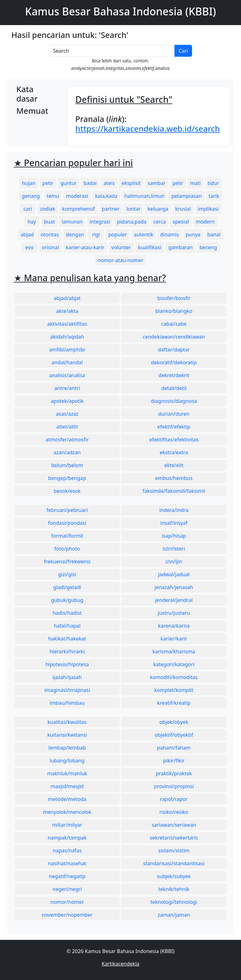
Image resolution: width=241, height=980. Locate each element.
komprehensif (78, 209)
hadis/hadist (67, 613)
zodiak (48, 209)
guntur (68, 183)
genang (31, 196)
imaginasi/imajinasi (67, 690)
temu (53, 196)
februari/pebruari (67, 510)
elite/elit (174, 465)
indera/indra (174, 510)
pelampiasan (186, 196)
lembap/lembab (67, 748)
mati (195, 183)
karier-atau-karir (85, 247)
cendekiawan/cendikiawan (174, 337)
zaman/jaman (174, 915)
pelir (178, 183)
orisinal (50, 247)
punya (193, 234)
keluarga (158, 209)
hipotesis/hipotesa (67, 664)
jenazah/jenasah (174, 587)
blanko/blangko (174, 311)
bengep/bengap (67, 478)
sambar (157, 183)
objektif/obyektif (174, 735)
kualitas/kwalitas (67, 722)
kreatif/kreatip (174, 703)
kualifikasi (150, 247)
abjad (27, 234)
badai (90, 183)
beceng (208, 247)
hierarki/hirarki (67, 651)
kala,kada (106, 196)
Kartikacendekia (120, 964)
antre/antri (67, 388)
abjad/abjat (67, 298)
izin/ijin (174, 561)
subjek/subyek (174, 876)
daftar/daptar (174, 350)
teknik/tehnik (174, 889)
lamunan (72, 222)
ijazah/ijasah (67, 677)
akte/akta (67, 311)
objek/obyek (174, 722)
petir (48, 183)
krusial (183, 209)
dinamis (169, 234)
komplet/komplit (174, 690)
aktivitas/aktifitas (67, 324)
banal (214, 234)
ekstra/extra (174, 452)
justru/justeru (174, 613)
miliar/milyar (67, 825)
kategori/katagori (174, 664)
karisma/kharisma (174, 651)
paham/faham (174, 748)
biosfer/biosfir (174, 298)
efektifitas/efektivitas (174, 440)
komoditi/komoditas (174, 677)
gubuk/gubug (67, 600)
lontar (134, 209)
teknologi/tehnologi (174, 902)
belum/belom (67, 465)
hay (32, 222)
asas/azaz (67, 414)
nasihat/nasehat (67, 863)
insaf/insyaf (174, 523)
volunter (121, 247)
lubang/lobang (67, 761)
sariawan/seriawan (174, 825)
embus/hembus (174, 478)
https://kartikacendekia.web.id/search (148, 129)
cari (28, 209)
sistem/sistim (174, 851)
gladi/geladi (67, 587)
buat (49, 222)
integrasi (100, 222)
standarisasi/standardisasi (174, 863)
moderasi (77, 196)
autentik (143, 234)
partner (111, 209)
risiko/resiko (174, 812)
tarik (214, 196)
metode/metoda (67, 799)
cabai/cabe (174, 324)
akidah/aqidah (67, 337)
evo (29, 247)
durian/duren (174, 414)
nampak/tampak (67, 838)
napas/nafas (67, 851)
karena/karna (174, 626)
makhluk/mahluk (67, 773)
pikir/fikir (174, 761)
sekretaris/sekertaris (174, 838)
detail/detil (174, 388)
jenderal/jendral (174, 600)
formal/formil (67, 536)
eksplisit (131, 183)
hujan (29, 183)
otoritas (50, 234)
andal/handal (67, 362)
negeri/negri (67, 889)
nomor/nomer (67, 902)
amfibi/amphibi (67, 350)
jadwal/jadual (174, 574)
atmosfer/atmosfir (67, 440)
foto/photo (67, 549)
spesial (181, 222)
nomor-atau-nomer (121, 260)
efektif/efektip (174, 427)
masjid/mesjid (67, 786)
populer (118, 234)
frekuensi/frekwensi (67, 561)
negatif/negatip (67, 876)
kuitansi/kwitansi (67, 735)
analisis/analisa (67, 375)
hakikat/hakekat (67, 639)
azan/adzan (67, 452)
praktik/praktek (174, 773)
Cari (183, 51)
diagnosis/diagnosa (174, 401)
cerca (160, 222)
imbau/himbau (67, 703)
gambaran (180, 247)
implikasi (208, 209)
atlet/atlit (67, 427)
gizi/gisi (67, 574)
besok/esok (67, 491)
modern (205, 222)
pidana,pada (132, 222)
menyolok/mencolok (67, 812)
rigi (96, 234)
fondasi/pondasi (67, 523)
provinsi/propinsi (174, 786)
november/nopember (67, 915)
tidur (213, 183)
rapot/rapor (174, 799)
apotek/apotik (67, 401)
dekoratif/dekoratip (174, 362)
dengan (75, 234)
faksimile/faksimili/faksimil (174, 491)
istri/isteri (174, 549)
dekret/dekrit (174, 375)
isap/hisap (174, 536)
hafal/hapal (67, 626)
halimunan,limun (144, 196)
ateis (109, 183)
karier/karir (174, 639)
